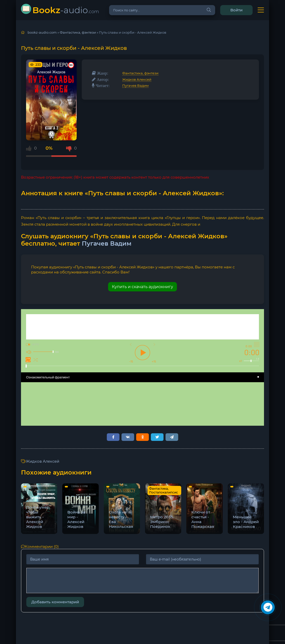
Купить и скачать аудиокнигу (142, 287)
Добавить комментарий (55, 602)
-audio (66, 10)
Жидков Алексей (137, 79)
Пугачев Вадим (135, 85)
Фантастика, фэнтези (140, 73)
